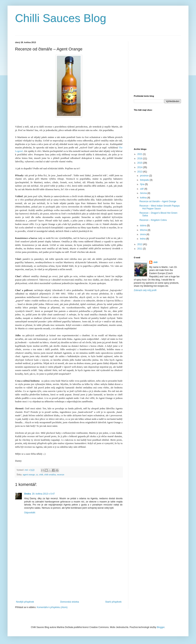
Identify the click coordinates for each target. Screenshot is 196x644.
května (144, 198)
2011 (140, 249)
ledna (143, 239)
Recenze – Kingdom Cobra (153, 220)
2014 (140, 167)
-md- (155, 262)
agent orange (29, 475)
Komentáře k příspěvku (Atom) (52, 607)
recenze (60, 475)
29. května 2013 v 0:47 (43, 494)
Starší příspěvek (113, 602)
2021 (140, 154)
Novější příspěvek (25, 602)
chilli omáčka (50, 475)
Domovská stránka (70, 602)
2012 (140, 244)
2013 (140, 172)
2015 (140, 163)
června (144, 193)
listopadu (145, 180)
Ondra (27, 494)
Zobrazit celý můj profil (145, 290)
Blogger (161, 627)
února (143, 234)
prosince (145, 176)
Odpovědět (30, 513)
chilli (41, 475)
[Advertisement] (69, 584)
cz (37, 475)
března (144, 230)
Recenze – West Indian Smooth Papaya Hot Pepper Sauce (160, 207)
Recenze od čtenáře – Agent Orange (158, 201)
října (143, 184)
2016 (140, 159)
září (142, 189)
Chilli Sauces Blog (61, 18)
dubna (144, 226)
